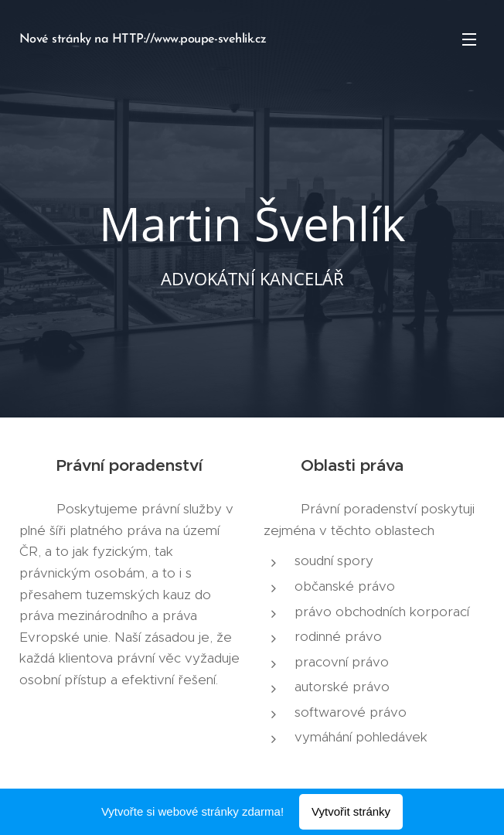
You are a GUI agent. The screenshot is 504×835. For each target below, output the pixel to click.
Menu (469, 39)
